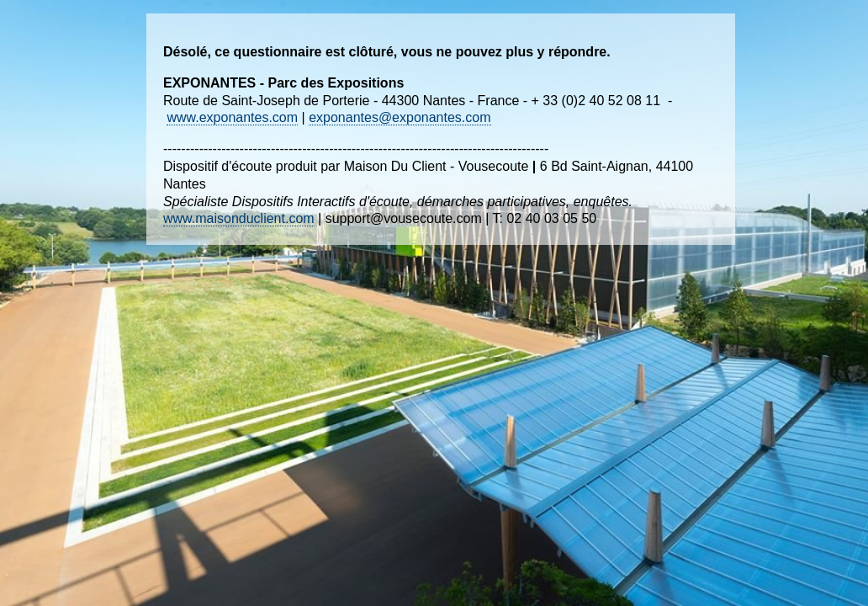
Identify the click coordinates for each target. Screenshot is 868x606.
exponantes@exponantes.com (400, 117)
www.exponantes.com (232, 117)
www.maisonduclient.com (239, 218)
